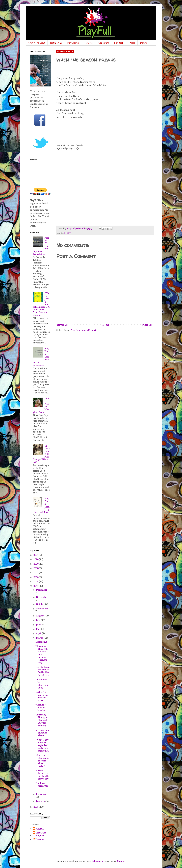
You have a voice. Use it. (42, 786)
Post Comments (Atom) (83, 330)
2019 (36, 564)
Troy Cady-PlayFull (41, 834)
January (41, 801)
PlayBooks (119, 43)
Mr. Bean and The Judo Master (43, 733)
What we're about (37, 43)
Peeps (132, 43)
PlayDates (89, 43)
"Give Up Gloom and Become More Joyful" (42, 761)
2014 (36, 586)
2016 (36, 577)
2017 (36, 573)
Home (106, 325)
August (40, 616)
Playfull (40, 829)
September (42, 608)
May (39, 629)
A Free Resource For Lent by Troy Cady (43, 775)
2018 (36, 568)
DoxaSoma (41, 642)
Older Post (148, 325)
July (39, 620)
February (41, 794)
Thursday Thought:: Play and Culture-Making (42, 720)
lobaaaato (98, 861)
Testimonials (56, 43)
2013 (36, 807)
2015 (36, 582)
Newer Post (63, 325)
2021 (36, 555)
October (41, 604)
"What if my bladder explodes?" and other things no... (42, 745)
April (39, 633)
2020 (36, 559)
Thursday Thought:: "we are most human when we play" (42, 654)
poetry (67, 233)
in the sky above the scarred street (42, 696)
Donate (144, 43)
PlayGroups (73, 43)
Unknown (41, 839)
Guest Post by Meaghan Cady (42, 684)
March (40, 638)
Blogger (121, 861)
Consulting (104, 43)
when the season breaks (41, 707)
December (42, 590)
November (42, 597)
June (39, 625)
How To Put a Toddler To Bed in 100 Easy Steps (43, 671)
